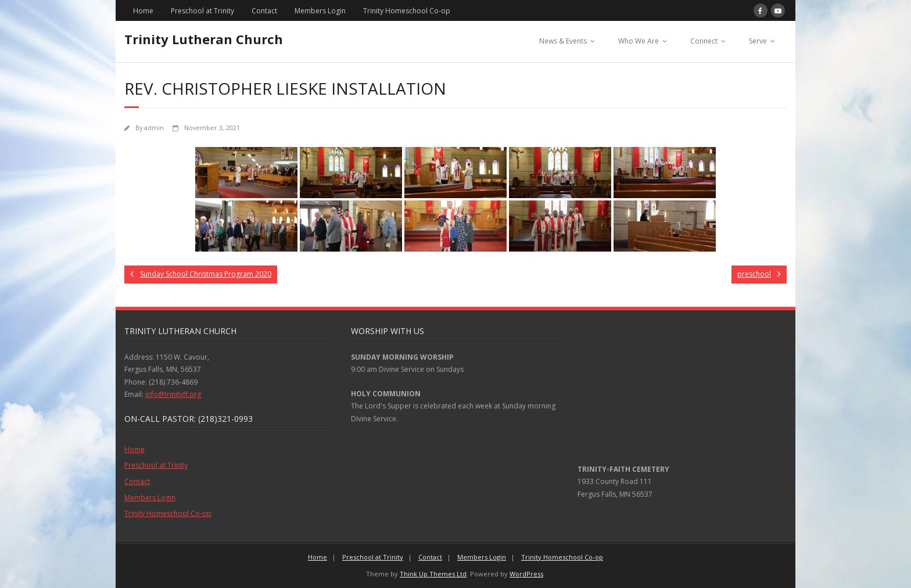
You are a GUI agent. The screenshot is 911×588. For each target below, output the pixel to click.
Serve (758, 41)
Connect (704, 41)
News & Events (563, 41)
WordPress (526, 574)
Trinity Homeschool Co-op (407, 11)
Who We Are (639, 41)
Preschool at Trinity (202, 11)
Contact (264, 11)
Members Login (320, 11)
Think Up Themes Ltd (433, 574)
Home (143, 11)
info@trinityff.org (173, 394)
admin (154, 128)
